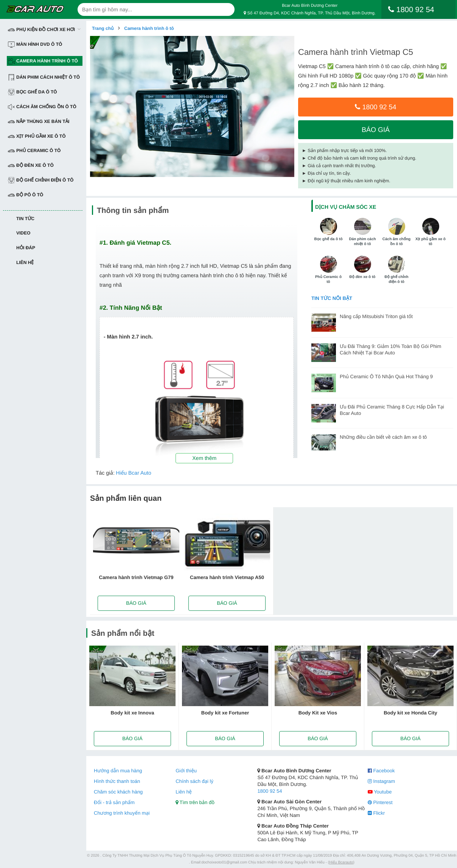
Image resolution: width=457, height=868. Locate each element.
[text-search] (156, 9)
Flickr (376, 813)
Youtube (380, 792)
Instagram (381, 781)
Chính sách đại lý (194, 781)
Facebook (381, 771)
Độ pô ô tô (26, 195)
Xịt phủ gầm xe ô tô (37, 136)
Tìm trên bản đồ (195, 802)
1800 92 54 (375, 107)
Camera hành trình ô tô (43, 61)
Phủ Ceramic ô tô (34, 151)
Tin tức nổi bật (332, 298)
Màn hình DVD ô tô (35, 44)
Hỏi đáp (26, 248)
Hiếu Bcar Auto (134, 473)
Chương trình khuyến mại (122, 813)
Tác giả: (105, 473)
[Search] (226, 9)
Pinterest (380, 802)
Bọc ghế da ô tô (33, 92)
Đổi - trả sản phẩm (114, 802)
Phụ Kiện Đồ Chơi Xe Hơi (41, 30)
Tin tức (25, 219)
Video (23, 233)
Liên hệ (25, 262)
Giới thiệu (186, 771)
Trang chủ (103, 28)
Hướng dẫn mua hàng (118, 771)
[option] (192, 106)
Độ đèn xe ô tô (31, 165)
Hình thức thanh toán (117, 781)
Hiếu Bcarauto (341, 863)
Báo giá (376, 130)
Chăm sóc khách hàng (118, 792)
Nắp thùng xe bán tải (39, 122)
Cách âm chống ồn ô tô (42, 107)
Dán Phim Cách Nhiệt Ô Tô (44, 77)
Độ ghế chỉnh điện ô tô (41, 180)
